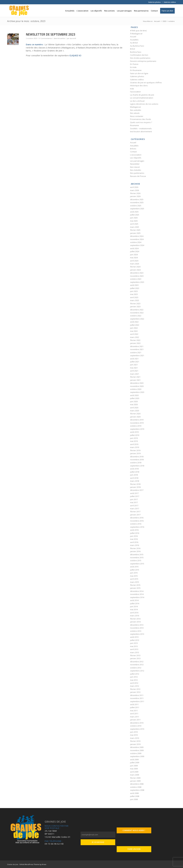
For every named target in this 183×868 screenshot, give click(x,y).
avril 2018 (134, 478)
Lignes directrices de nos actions (144, 104)
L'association (136, 155)
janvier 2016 (135, 551)
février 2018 (135, 484)
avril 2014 (134, 613)
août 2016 (134, 530)
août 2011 (134, 704)
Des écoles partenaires (140, 58)
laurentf (73, 38)
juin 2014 (134, 606)
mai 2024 (134, 258)
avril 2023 (134, 297)
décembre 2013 (137, 625)
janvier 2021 (135, 380)
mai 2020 (134, 404)
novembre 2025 (137, 202)
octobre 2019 (136, 426)
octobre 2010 (136, 726)
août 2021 (134, 359)
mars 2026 (135, 190)
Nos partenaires (137, 173)
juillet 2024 (135, 251)
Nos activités (136, 110)
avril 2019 (134, 444)
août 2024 (134, 248)
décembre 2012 (137, 662)
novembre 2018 (137, 460)
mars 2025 (135, 227)
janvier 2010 (135, 744)
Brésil (133, 49)
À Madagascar (136, 34)
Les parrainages (137, 161)
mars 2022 (135, 337)
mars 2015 (135, 582)
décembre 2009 (137, 747)
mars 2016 (135, 545)
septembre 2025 (137, 209)
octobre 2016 (136, 524)
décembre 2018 (137, 457)
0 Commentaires (45, 38)
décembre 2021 (137, 346)
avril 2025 (134, 224)
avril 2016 (134, 542)
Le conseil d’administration (142, 98)
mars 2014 (135, 616)
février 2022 (135, 340)
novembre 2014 (137, 594)
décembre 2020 (137, 383)
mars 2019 (135, 447)
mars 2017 (135, 509)
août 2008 (134, 793)
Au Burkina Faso (137, 46)
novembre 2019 (137, 423)
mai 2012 (134, 680)
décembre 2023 (137, 273)
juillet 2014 (135, 603)
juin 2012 (134, 677)
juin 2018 (134, 475)
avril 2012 (134, 683)
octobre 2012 (136, 668)
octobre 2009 (136, 753)
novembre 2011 (137, 698)
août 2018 (134, 469)
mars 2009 (135, 775)
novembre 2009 (137, 750)
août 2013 (134, 637)
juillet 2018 (135, 472)
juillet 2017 (135, 496)
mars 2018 (135, 481)
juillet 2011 (135, 707)
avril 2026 (134, 187)
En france (134, 64)
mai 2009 (134, 769)
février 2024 (135, 267)
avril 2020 (134, 408)
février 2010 (135, 741)
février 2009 (135, 778)
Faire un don (134, 849)
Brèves (133, 149)
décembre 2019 (137, 420)
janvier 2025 (135, 233)
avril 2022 (134, 334)
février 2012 (135, 689)
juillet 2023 (135, 288)
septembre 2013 (137, 634)
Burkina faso (136, 52)
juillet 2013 (135, 640)
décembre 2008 (137, 784)
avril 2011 (134, 714)
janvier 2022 (135, 343)
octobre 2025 (136, 206)
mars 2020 (135, 411)
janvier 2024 (135, 270)
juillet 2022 (135, 325)
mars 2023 (135, 300)
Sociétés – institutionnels (141, 128)
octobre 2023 (136, 279)
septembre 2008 (137, 790)
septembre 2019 (137, 429)
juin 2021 (134, 365)
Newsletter (135, 164)
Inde (132, 89)
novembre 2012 (137, 665)
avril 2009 (134, 772)
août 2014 (134, 600)
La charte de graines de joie (142, 95)
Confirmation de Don (139, 55)
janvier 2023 (135, 307)
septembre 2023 (137, 282)
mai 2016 (134, 539)
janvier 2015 (135, 588)
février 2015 (135, 585)
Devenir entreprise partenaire (143, 61)
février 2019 (135, 450)
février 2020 (135, 414)
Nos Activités (136, 170)
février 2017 (135, 512)
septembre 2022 (137, 319)
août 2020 (134, 395)
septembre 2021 (137, 355)
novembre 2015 (137, 557)
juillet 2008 (135, 796)
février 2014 (135, 619)
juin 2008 (134, 799)
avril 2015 (134, 579)
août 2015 (134, 567)
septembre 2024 (137, 245)
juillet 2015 (135, 570)
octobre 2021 (136, 352)
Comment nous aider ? (134, 830)
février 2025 (135, 230)
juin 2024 (134, 255)
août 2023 (134, 285)
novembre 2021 (137, 349)
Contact (133, 152)
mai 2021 (134, 368)
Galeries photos (154, 2)
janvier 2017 (135, 515)
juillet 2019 (135, 435)
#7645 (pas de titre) (138, 31)
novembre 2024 (137, 239)
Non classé (135, 167)
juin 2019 (134, 438)
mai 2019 (134, 441)
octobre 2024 (136, 242)
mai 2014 (134, 609)
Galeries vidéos (170, 2)
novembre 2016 (137, 521)
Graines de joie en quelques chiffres (146, 83)
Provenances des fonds (141, 119)
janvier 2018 (135, 487)
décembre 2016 (137, 518)
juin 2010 (134, 732)
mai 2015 (134, 576)
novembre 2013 (137, 628)
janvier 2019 (135, 453)
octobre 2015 (136, 560)
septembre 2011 (137, 701)
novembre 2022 (137, 313)
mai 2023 (134, 294)
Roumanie (135, 125)
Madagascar (136, 107)
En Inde (133, 67)
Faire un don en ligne (139, 73)
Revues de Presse (138, 176)
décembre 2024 (137, 236)
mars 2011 (135, 717)
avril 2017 (134, 506)
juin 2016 (134, 536)
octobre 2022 (136, 316)
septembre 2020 (137, 392)
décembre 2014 (137, 591)
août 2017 (134, 493)
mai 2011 (134, 711)
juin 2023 (134, 291)
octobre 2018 (136, 463)
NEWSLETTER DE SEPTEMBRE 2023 (51, 34)
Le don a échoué (137, 101)
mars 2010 (135, 738)
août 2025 (134, 212)
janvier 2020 (135, 417)
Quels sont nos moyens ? (141, 122)
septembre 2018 (137, 466)
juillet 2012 (135, 674)
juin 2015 (134, 573)
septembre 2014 (137, 597)
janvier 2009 (135, 781)
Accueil (133, 37)
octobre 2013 (136, 631)
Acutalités (134, 40)
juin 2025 (134, 218)
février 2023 (135, 304)
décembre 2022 (137, 310)
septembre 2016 (137, 527)
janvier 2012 (135, 692)
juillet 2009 (135, 762)
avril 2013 (134, 649)
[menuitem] (155, 2)
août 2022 (134, 322)
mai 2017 (134, 502)
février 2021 (135, 377)
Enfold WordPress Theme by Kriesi (33, 864)
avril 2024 (134, 261)
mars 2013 (135, 652)
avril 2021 (134, 371)
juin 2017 (134, 499)
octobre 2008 (136, 787)
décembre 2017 (137, 490)
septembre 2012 (137, 671)
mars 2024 (135, 264)
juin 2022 (134, 328)
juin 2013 (134, 643)
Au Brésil (134, 43)
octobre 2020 (136, 389)
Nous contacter (137, 116)
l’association (135, 92)
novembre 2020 (137, 386)
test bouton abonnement (141, 131)
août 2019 (134, 432)
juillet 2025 (135, 215)
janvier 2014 (135, 622)
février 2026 (135, 193)
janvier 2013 (135, 658)
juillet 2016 (135, 533)
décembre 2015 (137, 554)
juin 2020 (134, 401)
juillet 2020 (135, 398)
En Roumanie (136, 70)
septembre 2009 (137, 756)
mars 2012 (135, 686)
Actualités (61, 38)
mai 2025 (134, 221)
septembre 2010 (137, 729)
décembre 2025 (137, 199)
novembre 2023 (137, 276)
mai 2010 (134, 735)
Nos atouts (135, 113)
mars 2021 (135, 374)
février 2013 (135, 655)
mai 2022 (134, 331)
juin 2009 (134, 766)
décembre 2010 (137, 723)
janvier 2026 (135, 196)
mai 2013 (134, 646)
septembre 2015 (137, 564)
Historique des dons (139, 86)
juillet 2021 (135, 362)
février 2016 (135, 548)
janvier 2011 (135, 720)
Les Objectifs (136, 158)
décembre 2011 (137, 695)
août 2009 (134, 759)
